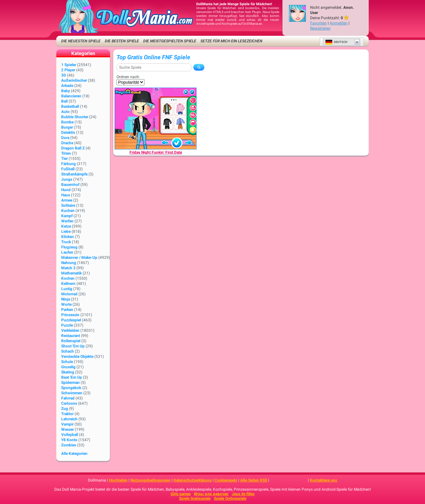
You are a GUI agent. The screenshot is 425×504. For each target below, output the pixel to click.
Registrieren (320, 28)
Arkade (67, 86)
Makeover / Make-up (79, 258)
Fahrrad (68, 398)
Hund (66, 190)
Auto (65, 112)
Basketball (70, 106)
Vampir (67, 424)
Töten (66, 153)
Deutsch (336, 42)
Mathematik (71, 273)
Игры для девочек (211, 494)
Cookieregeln (226, 480)
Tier (64, 159)
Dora (65, 138)
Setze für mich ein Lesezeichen (231, 41)
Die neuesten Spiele (81, 41)
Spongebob (71, 388)
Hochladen (118, 480)
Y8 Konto (69, 440)
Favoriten (318, 23)
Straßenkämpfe (74, 174)
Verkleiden (70, 330)
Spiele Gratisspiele (195, 498)
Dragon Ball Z (73, 148)
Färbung (69, 164)
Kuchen (68, 211)
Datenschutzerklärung (192, 480)
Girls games (181, 494)
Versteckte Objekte (77, 357)
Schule (67, 362)
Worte (66, 304)
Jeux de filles (243, 494)
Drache (67, 143)
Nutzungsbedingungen (151, 480)
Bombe (67, 122)
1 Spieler (69, 65)
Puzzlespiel (71, 320)
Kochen (68, 278)
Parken (67, 310)
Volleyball (70, 435)
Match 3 (68, 268)
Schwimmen (72, 393)
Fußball (68, 169)
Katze (66, 226)
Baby (66, 91)
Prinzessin (70, 315)
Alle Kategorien (74, 454)
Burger (67, 127)
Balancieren (71, 96)
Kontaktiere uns (323, 480)
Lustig (67, 289)
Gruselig (68, 367)
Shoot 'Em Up (73, 346)
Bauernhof (70, 185)
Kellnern (68, 284)
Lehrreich (69, 419)
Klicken (68, 237)
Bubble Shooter (75, 117)
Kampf (67, 216)
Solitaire (68, 205)
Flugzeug (69, 247)
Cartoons (69, 403)
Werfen (67, 221)
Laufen (67, 252)
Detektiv (68, 133)
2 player (68, 70)
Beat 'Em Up (72, 377)
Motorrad (69, 294)
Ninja (66, 299)
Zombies (69, 445)
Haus (66, 195)
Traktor (67, 414)
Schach (68, 351)
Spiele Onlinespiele (230, 498)
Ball (64, 101)
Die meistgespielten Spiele (170, 41)
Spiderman (70, 383)
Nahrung (69, 263)
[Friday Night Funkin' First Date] (156, 119)
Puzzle (67, 325)
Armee (67, 200)
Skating (68, 372)
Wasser (68, 429)
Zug (65, 409)
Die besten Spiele (122, 41)
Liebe (66, 231)
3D (64, 75)
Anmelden (339, 23)
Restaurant (71, 336)
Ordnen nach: (128, 77)
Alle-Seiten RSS (254, 480)
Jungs (67, 179)
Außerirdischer (74, 80)
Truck (66, 242)
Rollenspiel (71, 341)
